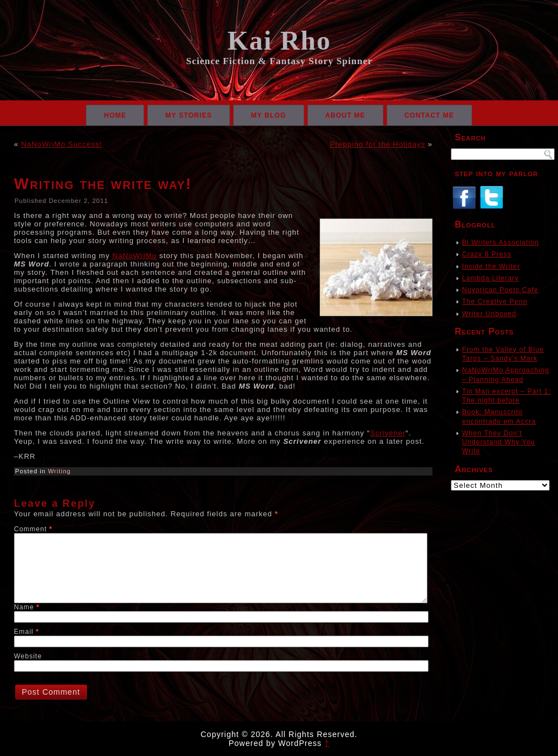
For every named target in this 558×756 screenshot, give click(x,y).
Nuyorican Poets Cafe (500, 290)
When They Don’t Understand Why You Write (499, 442)
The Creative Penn (495, 302)
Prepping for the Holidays (377, 144)
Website (28, 656)
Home (115, 115)
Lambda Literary (490, 278)
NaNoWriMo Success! (62, 144)
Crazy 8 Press (487, 254)
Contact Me (429, 115)
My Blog (269, 115)
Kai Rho (279, 40)
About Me (345, 115)
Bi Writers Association (501, 243)
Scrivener (388, 433)
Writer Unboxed (489, 314)
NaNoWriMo (134, 256)
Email (27, 632)
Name (27, 607)
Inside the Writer (491, 266)
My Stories (189, 115)
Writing (59, 471)
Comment (33, 529)
